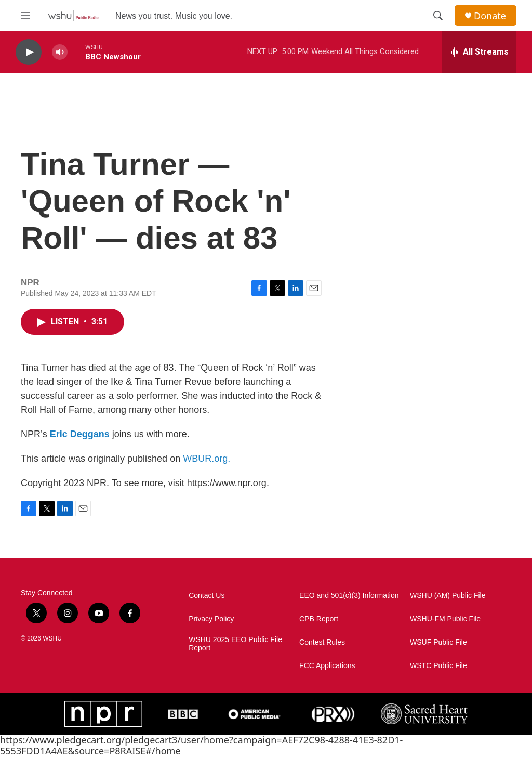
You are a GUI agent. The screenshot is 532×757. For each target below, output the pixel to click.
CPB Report (319, 619)
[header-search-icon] (438, 16)
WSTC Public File (438, 666)
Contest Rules (322, 642)
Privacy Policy (211, 619)
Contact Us (207, 596)
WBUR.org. (207, 459)
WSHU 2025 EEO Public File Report (235, 644)
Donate (490, 16)
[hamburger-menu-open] (25, 16)
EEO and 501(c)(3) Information (349, 596)
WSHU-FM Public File (445, 619)
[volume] (60, 52)
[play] (29, 52)
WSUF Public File (438, 642)
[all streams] (479, 52)
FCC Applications (327, 666)
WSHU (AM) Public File (448, 596)
